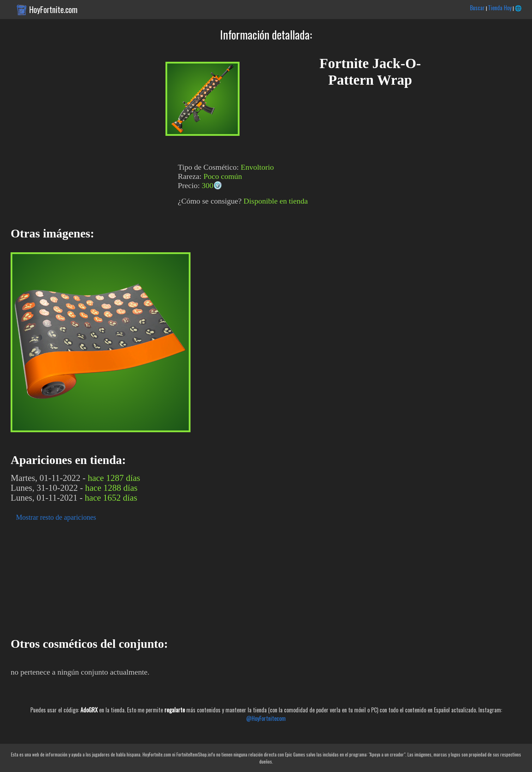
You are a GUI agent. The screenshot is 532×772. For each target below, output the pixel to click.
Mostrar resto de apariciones (56, 517)
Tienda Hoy (500, 8)
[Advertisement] (212, 577)
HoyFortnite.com (53, 10)
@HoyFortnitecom (266, 718)
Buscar (477, 8)
